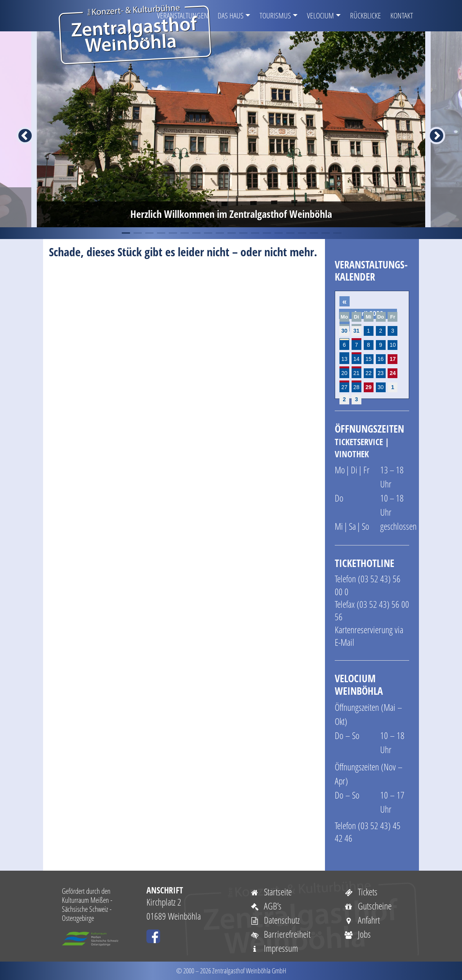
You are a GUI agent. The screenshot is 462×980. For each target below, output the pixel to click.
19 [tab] (337, 233)
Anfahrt (362, 920)
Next (432, 129)
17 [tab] (313, 233)
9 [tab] (219, 233)
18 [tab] (325, 233)
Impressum (274, 948)
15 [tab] (290, 233)
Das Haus (231, 15)
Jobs (357, 934)
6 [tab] (184, 233)
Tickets (361, 892)
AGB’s (266, 906)
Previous (20, 129)
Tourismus (275, 15)
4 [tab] (161, 233)
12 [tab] (254, 233)
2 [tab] (137, 233)
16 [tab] (301, 233)
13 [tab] (266, 233)
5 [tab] (172, 233)
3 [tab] (149, 233)
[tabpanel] (231, 129)
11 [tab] (243, 233)
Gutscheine (368, 906)
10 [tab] (231, 233)
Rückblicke (365, 15)
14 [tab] (278, 233)
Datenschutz (275, 920)
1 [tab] (125, 233)
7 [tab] (196, 233)
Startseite (271, 892)
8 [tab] (208, 233)
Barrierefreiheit (280, 934)
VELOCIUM (320, 15)
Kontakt (402, 15)
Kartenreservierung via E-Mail (369, 636)
